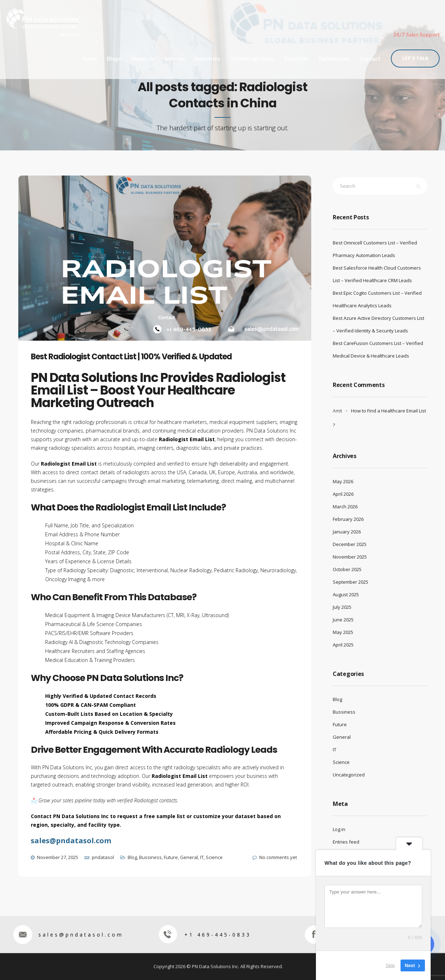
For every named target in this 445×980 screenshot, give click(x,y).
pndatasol (103, 857)
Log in (339, 829)
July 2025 (342, 607)
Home (89, 57)
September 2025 (351, 582)
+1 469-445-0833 (205, 935)
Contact (370, 57)
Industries (208, 57)
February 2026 (348, 519)
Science (214, 857)
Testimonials (334, 57)
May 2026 (343, 481)
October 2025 (347, 569)
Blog (132, 857)
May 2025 (343, 632)
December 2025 (350, 544)
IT (202, 857)
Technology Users (252, 57)
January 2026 (347, 532)
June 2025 (343, 620)
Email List (296, 57)
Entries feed (346, 842)
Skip (390, 965)
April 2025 (343, 645)
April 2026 (343, 494)
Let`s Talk (415, 57)
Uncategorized (349, 775)
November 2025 (350, 557)
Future (171, 857)
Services (175, 57)
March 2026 (345, 507)
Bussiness (150, 857)
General (189, 857)
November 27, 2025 (58, 857)
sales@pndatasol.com (68, 935)
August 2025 (346, 594)
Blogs (114, 57)
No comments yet (278, 857)
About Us (143, 57)
